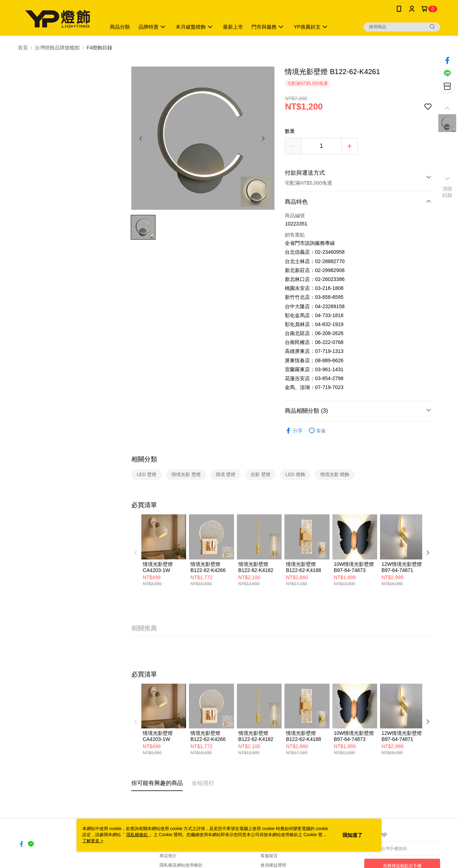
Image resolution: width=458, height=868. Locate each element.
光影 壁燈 (260, 474)
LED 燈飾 (295, 474)
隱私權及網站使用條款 (181, 865)
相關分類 (144, 459)
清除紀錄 (447, 192)
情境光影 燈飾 (335, 474)
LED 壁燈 (147, 474)
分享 (294, 431)
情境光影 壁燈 (186, 474)
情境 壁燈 (226, 474)
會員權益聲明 (273, 865)
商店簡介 (168, 856)
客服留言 (269, 856)
